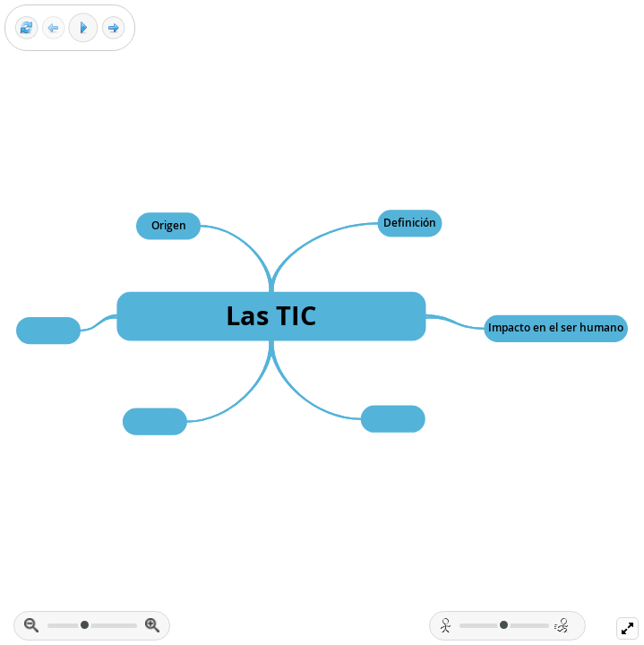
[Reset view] (26, 28)
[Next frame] (113, 28)
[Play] (83, 28)
